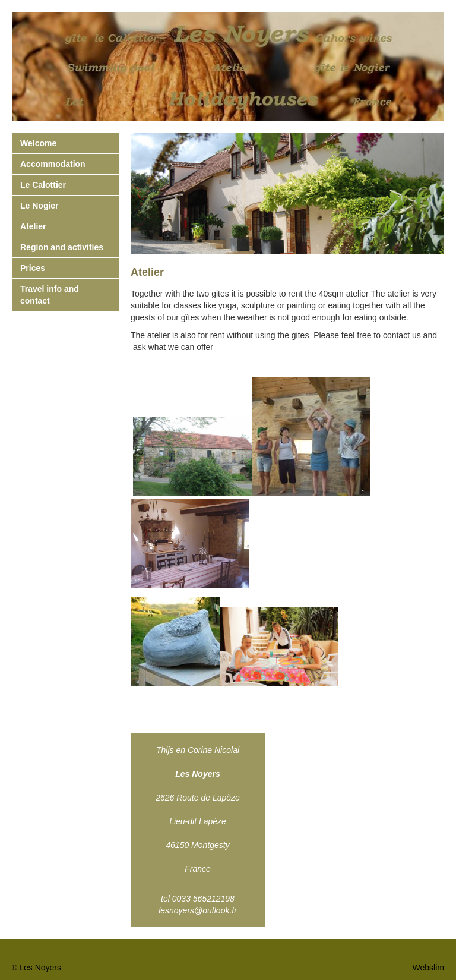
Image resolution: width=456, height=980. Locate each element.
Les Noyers (40, 968)
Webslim (428, 968)
